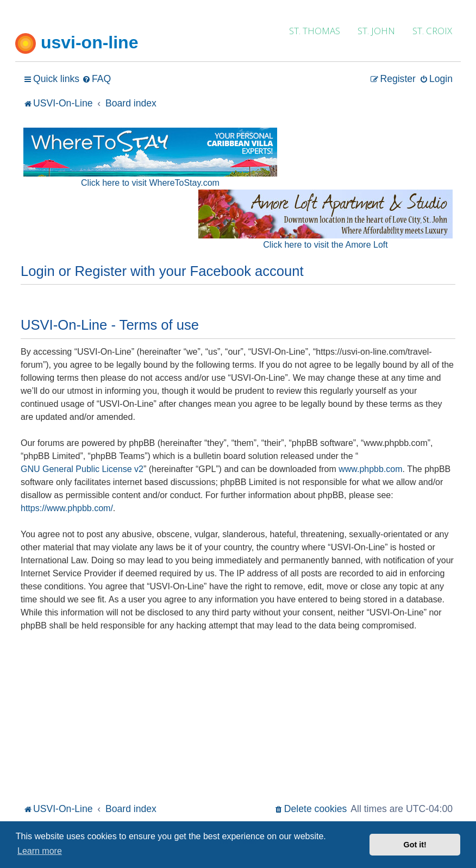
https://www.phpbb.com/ (67, 508)
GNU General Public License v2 (82, 469)
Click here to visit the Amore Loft (325, 245)
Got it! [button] (415, 845)
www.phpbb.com (370, 469)
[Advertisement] (238, 719)
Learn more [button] (40, 851)
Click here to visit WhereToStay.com (150, 183)
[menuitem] (96, 79)
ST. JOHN (376, 31)
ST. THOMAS (315, 31)
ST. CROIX (432, 31)
